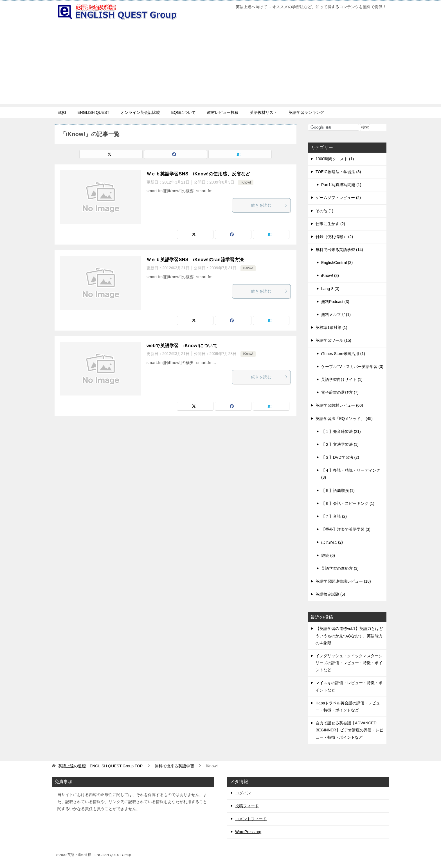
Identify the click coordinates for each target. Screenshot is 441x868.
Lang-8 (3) (330, 289)
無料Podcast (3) (335, 302)
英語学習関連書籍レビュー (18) (343, 581)
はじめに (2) (332, 542)
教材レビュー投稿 (223, 112)
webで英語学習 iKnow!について (182, 346)
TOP (100, 766)
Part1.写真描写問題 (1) (341, 185)
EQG (62, 112)
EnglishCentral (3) (337, 263)
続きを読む (269, 205)
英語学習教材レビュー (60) (339, 405)
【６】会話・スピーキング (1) (348, 503)
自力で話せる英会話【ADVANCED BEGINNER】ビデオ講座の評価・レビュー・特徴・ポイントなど (349, 730)
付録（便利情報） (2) (334, 237)
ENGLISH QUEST (93, 112)
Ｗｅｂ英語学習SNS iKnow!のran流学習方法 (195, 260)
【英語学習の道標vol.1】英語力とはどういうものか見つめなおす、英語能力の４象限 (349, 636)
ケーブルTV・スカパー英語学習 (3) (352, 367)
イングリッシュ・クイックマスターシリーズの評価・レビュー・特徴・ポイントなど (349, 663)
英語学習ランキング (306, 112)
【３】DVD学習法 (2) (340, 457)
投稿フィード (247, 806)
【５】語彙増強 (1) (338, 490)
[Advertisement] (220, 65)
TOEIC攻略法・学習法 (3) (338, 172)
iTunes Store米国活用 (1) (343, 354)
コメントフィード (251, 819)
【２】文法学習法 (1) (340, 444)
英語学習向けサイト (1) (342, 379)
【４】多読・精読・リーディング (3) (351, 474)
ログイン (243, 793)
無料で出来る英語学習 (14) (339, 250)
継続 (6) (328, 555)
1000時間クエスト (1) (335, 159)
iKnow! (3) (330, 275)
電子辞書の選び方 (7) (340, 392)
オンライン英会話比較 (140, 112)
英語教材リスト (264, 112)
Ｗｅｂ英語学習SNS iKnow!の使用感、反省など (198, 174)
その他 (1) (324, 211)
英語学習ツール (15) (333, 340)
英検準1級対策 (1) (331, 327)
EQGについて (184, 112)
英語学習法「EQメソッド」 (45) (344, 419)
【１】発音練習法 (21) (341, 431)
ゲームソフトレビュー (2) (338, 198)
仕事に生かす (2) (330, 224)
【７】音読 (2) (334, 516)
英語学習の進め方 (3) (340, 568)
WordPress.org (248, 832)
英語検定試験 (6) (330, 594)
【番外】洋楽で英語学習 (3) (346, 529)
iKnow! (246, 182)
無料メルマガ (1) (336, 315)
